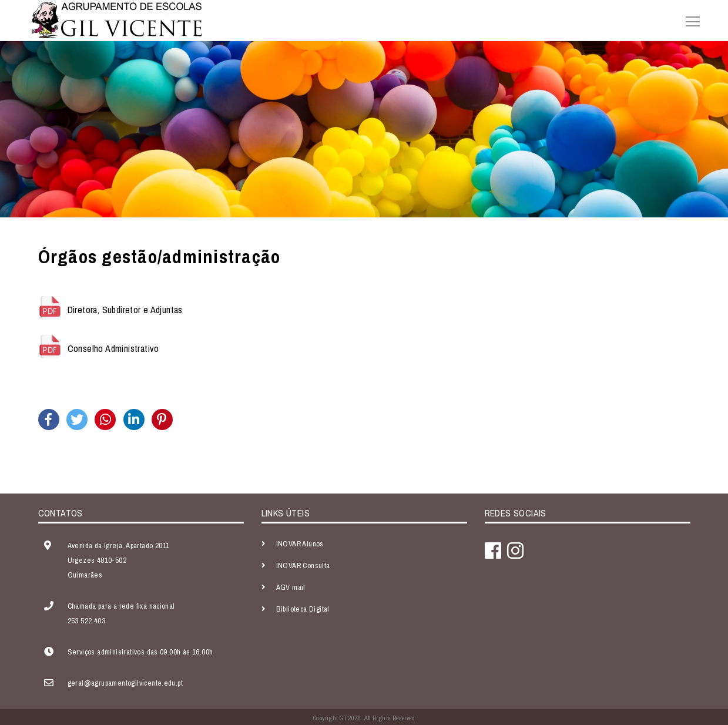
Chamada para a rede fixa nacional (121, 606)
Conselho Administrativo (113, 349)
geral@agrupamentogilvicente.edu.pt (125, 683)
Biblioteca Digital (303, 609)
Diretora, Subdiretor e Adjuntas (125, 310)
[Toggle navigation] (689, 20)
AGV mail (291, 587)
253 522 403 (86, 621)
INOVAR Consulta (303, 565)
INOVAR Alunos (300, 544)
